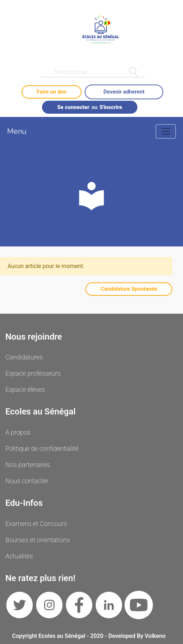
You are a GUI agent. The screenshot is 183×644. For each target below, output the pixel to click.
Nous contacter (27, 481)
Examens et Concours (36, 524)
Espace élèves (25, 389)
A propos (18, 432)
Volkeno (155, 636)
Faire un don (51, 92)
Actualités (19, 556)
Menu (17, 131)
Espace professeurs (33, 373)
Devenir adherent (124, 92)
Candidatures (24, 357)
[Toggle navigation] (166, 131)
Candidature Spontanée (129, 289)
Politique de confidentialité (42, 448)
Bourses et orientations (38, 540)
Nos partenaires (28, 465)
